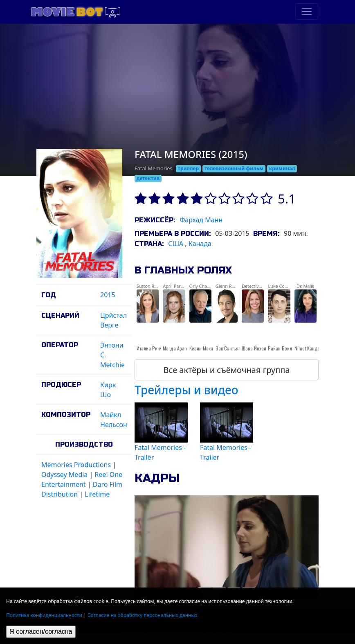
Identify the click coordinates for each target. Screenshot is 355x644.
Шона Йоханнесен (260, 348)
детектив (148, 178)
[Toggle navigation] (307, 11)
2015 (108, 295)
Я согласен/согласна (41, 632)
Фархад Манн (201, 220)
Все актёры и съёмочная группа (226, 370)
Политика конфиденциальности (44, 615)
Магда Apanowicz (180, 348)
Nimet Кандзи (308, 348)
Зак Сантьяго (229, 348)
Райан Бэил (280, 348)
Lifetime (97, 494)
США (176, 244)
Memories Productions (76, 465)
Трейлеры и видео (186, 390)
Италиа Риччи (151, 348)
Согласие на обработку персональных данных (143, 615)
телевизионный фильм (234, 168)
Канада (200, 244)
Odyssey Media (64, 475)
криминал (282, 168)
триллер (188, 168)
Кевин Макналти (206, 348)
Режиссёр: (155, 220)
